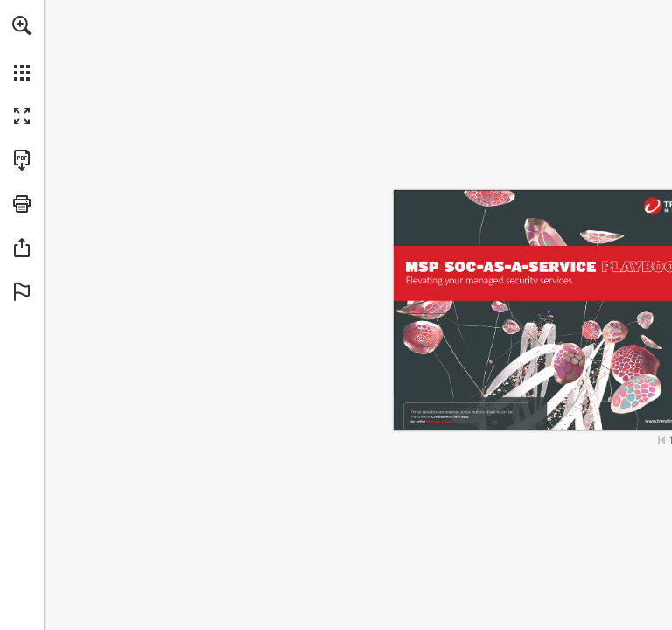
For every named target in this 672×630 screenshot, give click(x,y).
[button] (22, 25)
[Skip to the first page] (661, 440)
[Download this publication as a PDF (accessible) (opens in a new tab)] (22, 160)
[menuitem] (22, 48)
